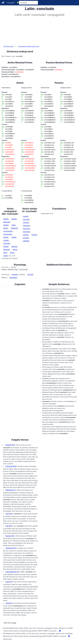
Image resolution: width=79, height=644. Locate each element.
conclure (15, 275)
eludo (12, 253)
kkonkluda (13, 278)
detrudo (14, 247)
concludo (7, 243)
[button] (77, 3)
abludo (6, 219)
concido (26, 223)
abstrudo (7, 222)
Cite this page (8, 46)
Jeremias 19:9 (10, 548)
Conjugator (11, 3)
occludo (26, 238)
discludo (6, 250)
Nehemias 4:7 (10, 490)
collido (14, 237)
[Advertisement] (39, 30)
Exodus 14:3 (10, 536)
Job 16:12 (9, 514)
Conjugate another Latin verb (29, 46)
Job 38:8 (9, 526)
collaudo (26, 241)
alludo (6, 228)
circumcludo (8, 231)
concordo (26, 229)
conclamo (27, 226)
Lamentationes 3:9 (12, 572)
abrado (14, 219)
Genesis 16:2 (10, 445)
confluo (26, 235)
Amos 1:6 (9, 582)
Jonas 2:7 (9, 603)
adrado (6, 225)
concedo (26, 220)
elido (5, 253)
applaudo (14, 228)
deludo (6, 247)
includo (34, 235)
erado (6, 256)
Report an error (8, 639)
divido (15, 250)
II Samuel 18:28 (11, 466)
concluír (30, 275)
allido (14, 225)
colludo (6, 240)
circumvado (8, 234)
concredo (26, 232)
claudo (6, 237)
